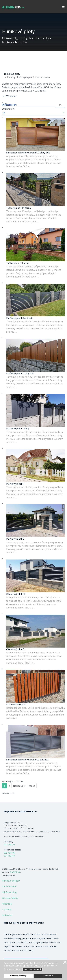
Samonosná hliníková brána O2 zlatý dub (28, 153)
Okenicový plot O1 (16, 649)
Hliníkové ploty (10, 892)
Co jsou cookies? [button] (49, 966)
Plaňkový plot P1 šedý (18, 428)
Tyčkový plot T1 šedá (17, 263)
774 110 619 (9, 856)
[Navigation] (63, 7)
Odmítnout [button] (48, 976)
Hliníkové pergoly (11, 881)
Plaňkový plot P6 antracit (19, 318)
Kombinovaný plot (16, 704)
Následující (19, 786)
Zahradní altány (10, 898)
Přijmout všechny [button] (18, 976)
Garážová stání (10, 886)
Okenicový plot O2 (16, 594)
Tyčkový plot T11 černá (19, 208)
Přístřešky (7, 904)
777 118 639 (9, 845)
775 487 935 (9, 853)
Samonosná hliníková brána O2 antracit (27, 760)
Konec (32, 786)
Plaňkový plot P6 (15, 539)
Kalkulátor (7, 915)
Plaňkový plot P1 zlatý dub (20, 373)
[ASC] (60, 104)
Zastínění (7, 909)
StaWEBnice (15, 872)
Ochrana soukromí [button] (13, 969)
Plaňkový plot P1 (15, 484)
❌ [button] (65, 962)
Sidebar (11, 96)
